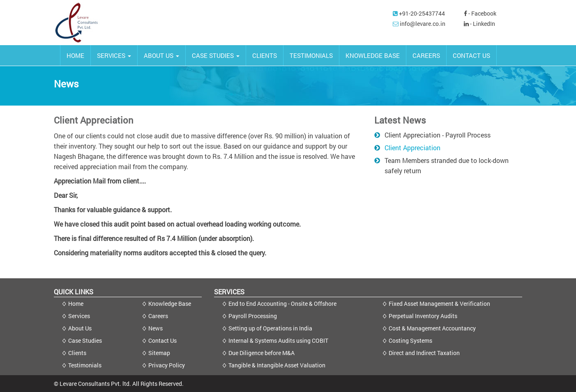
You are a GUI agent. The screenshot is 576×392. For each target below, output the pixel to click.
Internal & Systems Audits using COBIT (278, 340)
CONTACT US (471, 55)
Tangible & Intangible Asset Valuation (277, 365)
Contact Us (162, 340)
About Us (80, 328)
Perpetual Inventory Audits (423, 316)
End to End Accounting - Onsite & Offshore (282, 304)
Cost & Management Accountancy (432, 328)
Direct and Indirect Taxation (424, 353)
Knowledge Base (170, 304)
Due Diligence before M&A (262, 353)
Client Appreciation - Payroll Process (438, 135)
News (156, 328)
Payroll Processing (253, 316)
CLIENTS (265, 55)
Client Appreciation (412, 148)
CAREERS (426, 55)
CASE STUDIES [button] (216, 55)
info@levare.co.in (423, 24)
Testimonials (85, 365)
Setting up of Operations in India (270, 328)
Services (79, 316)
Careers (158, 316)
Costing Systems (410, 340)
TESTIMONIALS (311, 55)
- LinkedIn (479, 24)
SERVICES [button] (114, 55)
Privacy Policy (167, 365)
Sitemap (159, 353)
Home (76, 304)
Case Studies (85, 340)
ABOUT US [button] (161, 55)
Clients (77, 353)
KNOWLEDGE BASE (373, 55)
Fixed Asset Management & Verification (439, 304)
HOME (75, 55)
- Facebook (480, 13)
